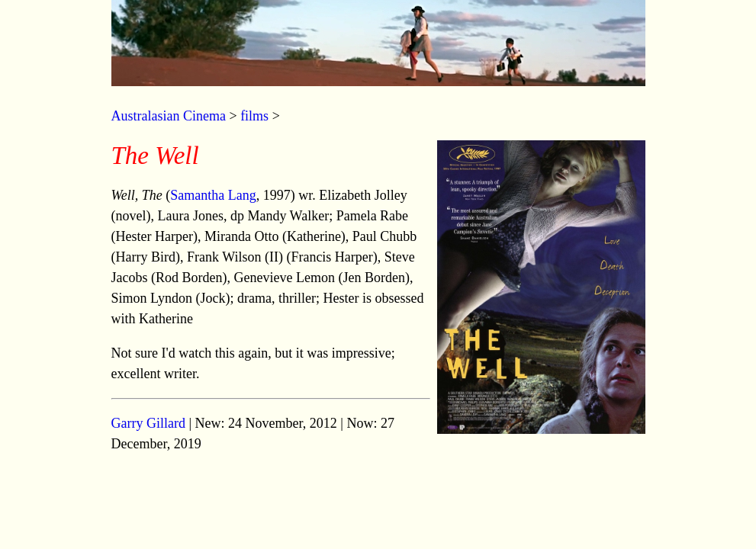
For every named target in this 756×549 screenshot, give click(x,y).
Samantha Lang (213, 195)
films (254, 116)
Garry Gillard (148, 423)
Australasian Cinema (169, 116)
